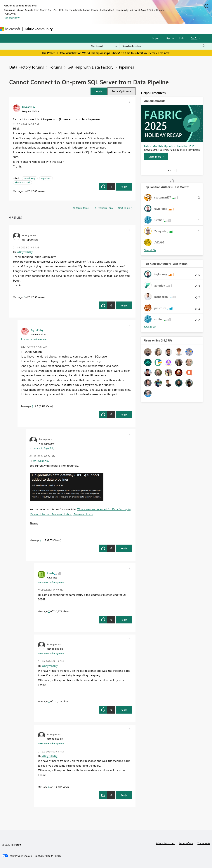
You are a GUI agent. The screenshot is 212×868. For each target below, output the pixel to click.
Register (156, 38)
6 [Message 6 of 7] (49, 787)
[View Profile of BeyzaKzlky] (29, 107)
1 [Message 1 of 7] (24, 191)
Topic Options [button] (120, 91)
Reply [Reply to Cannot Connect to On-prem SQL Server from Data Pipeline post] (124, 187)
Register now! (12, 18)
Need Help (30, 178)
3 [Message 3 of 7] (32, 406)
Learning (139, 29)
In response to (34, 339)
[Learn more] (156, 157)
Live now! (164, 53)
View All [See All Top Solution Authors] (150, 250)
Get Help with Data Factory (90, 67)
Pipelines (126, 67)
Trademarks (204, 843)
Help (182, 38)
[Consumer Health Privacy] (48, 856)
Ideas (92, 29)
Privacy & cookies (165, 843)
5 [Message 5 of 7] (49, 701)
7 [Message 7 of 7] (49, 611)
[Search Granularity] (104, 46)
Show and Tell (22, 182)
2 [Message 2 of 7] (24, 297)
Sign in (170, 38)
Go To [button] (194, 38)
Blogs (125, 29)
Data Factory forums (27, 67)
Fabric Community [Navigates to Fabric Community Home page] (39, 29)
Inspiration (77, 29)
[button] (99, 91)
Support (155, 29)
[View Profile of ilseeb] (50, 573)
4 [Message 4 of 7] (41, 540)
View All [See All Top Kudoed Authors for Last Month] (150, 327)
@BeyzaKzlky (25, 252)
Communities (109, 29)
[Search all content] (164, 46)
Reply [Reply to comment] (124, 305)
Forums (61, 29)
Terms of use (186, 843)
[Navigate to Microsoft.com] (10, 29)
